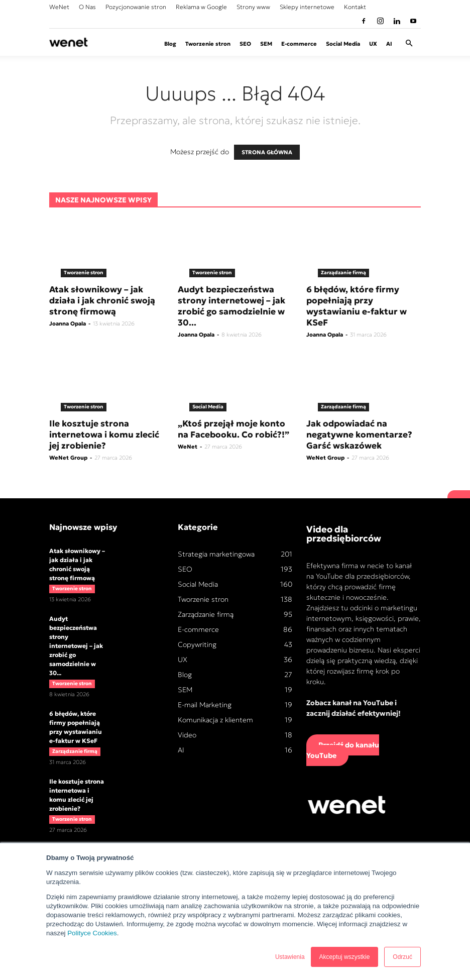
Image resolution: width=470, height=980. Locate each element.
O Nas (87, 7)
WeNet (59, 7)
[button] (409, 44)
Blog (170, 44)
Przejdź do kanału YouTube (343, 750)
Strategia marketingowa (216, 554)
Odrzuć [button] (402, 957)
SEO (245, 44)
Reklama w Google (201, 7)
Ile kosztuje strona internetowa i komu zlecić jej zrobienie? (104, 434)
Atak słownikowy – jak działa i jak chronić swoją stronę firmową (102, 300)
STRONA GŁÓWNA (267, 152)
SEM (266, 44)
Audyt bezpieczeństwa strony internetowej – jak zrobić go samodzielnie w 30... (231, 306)
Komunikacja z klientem (215, 720)
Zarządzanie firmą (343, 273)
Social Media (343, 44)
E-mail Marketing (205, 705)
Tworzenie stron (208, 44)
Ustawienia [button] (290, 957)
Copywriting (197, 644)
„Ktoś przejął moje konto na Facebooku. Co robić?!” (233, 429)
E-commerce (299, 44)
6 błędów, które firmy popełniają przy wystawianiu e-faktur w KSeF (357, 306)
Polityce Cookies (92, 933)
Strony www (253, 7)
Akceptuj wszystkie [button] (345, 957)
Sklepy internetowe (307, 7)
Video (187, 735)
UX (373, 44)
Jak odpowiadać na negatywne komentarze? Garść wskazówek (359, 434)
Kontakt (355, 7)
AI (389, 44)
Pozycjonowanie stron (136, 7)
